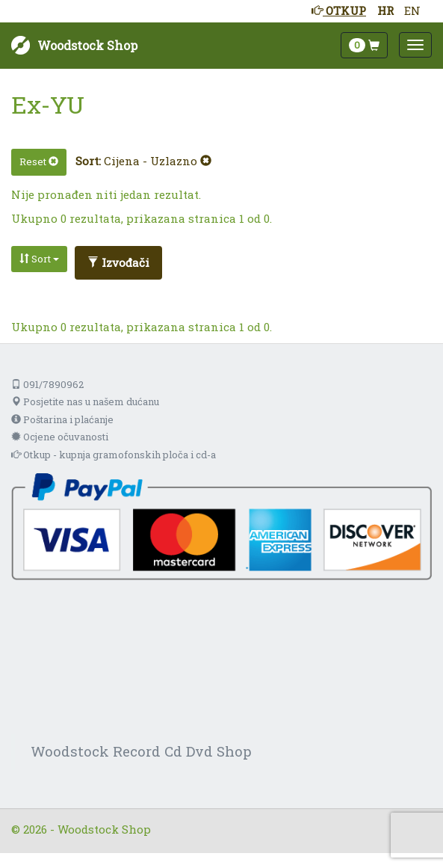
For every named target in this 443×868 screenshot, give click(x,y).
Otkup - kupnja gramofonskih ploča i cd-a (114, 455)
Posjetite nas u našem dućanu (85, 401)
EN (412, 10)
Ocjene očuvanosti (60, 437)
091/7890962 (47, 384)
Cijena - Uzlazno (158, 161)
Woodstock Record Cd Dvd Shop (141, 751)
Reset (39, 161)
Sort (39, 259)
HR (385, 10)
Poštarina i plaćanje (62, 419)
